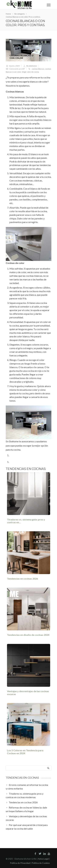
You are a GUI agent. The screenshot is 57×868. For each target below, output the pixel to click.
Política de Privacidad (20, 863)
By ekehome (32, 66)
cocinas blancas (38, 69)
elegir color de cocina (30, 72)
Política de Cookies (41, 863)
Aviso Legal (43, 859)
